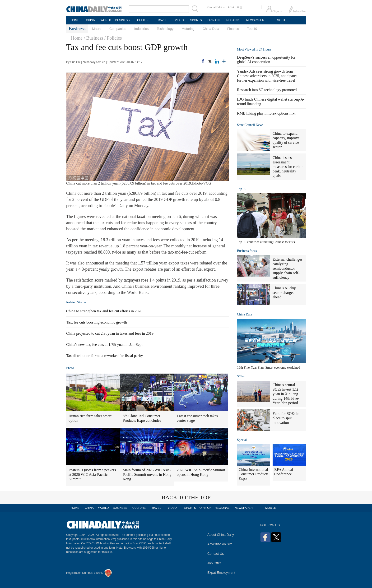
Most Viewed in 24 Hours (254, 49)
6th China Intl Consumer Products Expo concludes (142, 418)
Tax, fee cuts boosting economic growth (97, 322)
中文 (240, 7)
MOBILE (282, 20)
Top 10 (252, 29)
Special (242, 440)
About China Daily (221, 535)
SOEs (241, 376)
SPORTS (196, 20)
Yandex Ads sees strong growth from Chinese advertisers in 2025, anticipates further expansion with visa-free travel (267, 76)
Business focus (247, 251)
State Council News (250, 125)
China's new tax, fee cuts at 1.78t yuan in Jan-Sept (104, 345)
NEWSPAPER (255, 20)
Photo (70, 368)
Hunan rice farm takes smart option (90, 418)
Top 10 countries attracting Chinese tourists (266, 242)
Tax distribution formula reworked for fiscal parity (105, 356)
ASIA (231, 7)
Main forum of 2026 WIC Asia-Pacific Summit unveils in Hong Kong (147, 475)
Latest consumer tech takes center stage (197, 418)
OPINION (214, 20)
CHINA (90, 20)
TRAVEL (162, 20)
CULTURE (144, 20)
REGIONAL (234, 20)
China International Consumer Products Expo (254, 474)
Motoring (188, 29)
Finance (233, 29)
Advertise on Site (220, 544)
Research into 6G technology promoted (267, 90)
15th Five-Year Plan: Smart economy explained (269, 368)
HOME (75, 20)
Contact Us (216, 554)
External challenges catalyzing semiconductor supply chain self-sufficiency (288, 268)
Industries (142, 29)
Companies (118, 29)
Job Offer (214, 563)
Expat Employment (221, 573)
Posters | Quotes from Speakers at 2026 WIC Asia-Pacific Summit (92, 475)
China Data (211, 29)
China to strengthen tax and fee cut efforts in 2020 (104, 311)
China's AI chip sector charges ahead (284, 293)
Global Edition (216, 7)
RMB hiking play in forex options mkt (266, 113)
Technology (165, 29)
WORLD (106, 20)
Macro (97, 29)
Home (77, 38)
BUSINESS (123, 20)
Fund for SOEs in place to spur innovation (286, 418)
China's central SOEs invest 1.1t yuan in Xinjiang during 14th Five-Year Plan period (286, 394)
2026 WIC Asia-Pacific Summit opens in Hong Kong (201, 472)
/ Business (93, 38)
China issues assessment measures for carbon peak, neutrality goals (288, 167)
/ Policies (113, 38)
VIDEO (179, 20)
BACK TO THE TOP (186, 497)
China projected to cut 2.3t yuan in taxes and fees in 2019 (110, 333)
